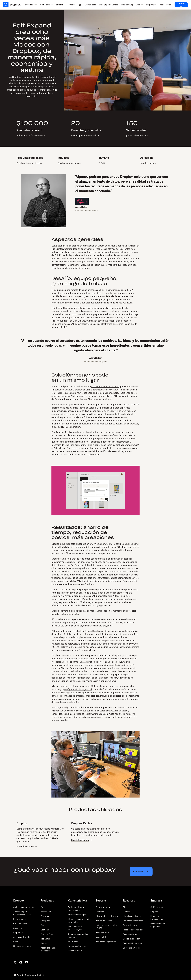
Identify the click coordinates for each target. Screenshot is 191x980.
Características (20, 924)
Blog (125, 907)
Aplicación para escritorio (25, 907)
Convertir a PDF (75, 950)
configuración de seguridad (78, 689)
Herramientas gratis (22, 946)
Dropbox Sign (47, 934)
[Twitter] (15, 962)
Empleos (154, 912)
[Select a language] (80, 5)
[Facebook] (21, 962)
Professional (46, 912)
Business (45, 916)
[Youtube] (27, 962)
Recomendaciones (131, 934)
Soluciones (18, 928)
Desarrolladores (130, 925)
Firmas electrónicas (77, 946)
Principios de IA (102, 933)
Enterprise (45, 921)
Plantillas (17, 942)
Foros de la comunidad (133, 930)
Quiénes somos (157, 907)
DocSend (45, 930)
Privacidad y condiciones (107, 916)
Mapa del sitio (102, 937)
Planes (44, 943)
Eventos (126, 912)
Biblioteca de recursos (133, 921)
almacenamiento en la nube (105, 386)
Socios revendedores (132, 939)
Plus (43, 907)
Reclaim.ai (45, 939)
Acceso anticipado (22, 937)
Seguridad (18, 933)
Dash (43, 925)
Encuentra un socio (132, 948)
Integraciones (19, 919)
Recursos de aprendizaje (107, 942)
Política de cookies (104, 921)
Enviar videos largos (77, 915)
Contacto (100, 912)
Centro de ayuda (103, 907)
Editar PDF (73, 941)
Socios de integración (133, 943)
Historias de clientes (132, 916)
